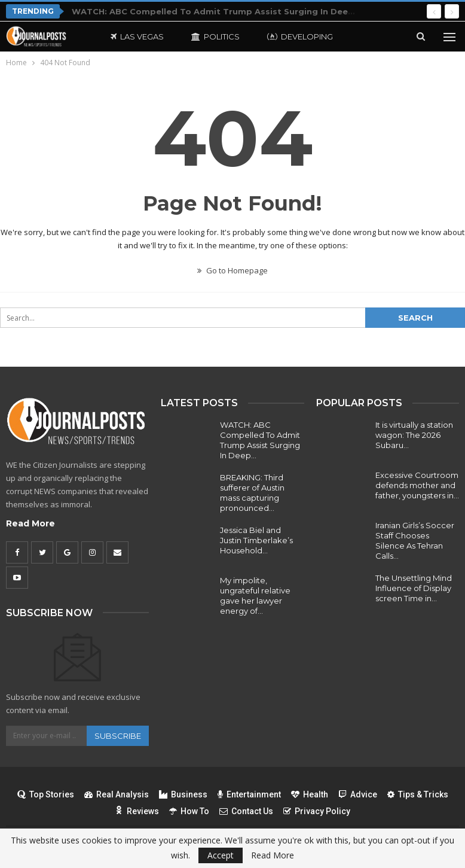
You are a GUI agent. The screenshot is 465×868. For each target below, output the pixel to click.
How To (189, 811)
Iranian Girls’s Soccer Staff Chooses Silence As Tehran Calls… (415, 540)
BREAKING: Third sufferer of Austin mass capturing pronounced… (252, 493)
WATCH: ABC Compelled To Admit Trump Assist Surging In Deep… (260, 440)
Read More (30, 523)
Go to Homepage (232, 270)
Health (310, 794)
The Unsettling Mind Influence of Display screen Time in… (414, 588)
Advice (358, 794)
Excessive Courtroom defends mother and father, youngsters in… (417, 485)
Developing (300, 36)
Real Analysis (117, 794)
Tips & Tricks (418, 794)
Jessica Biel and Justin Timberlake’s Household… (256, 540)
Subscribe (118, 736)
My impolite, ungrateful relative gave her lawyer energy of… (255, 596)
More (373, 36)
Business (183, 794)
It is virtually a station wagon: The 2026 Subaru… (414, 435)
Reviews (137, 811)
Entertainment (249, 794)
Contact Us (246, 811)
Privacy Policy (317, 811)
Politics (215, 36)
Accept (221, 855)
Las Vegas (137, 36)
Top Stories (46, 794)
